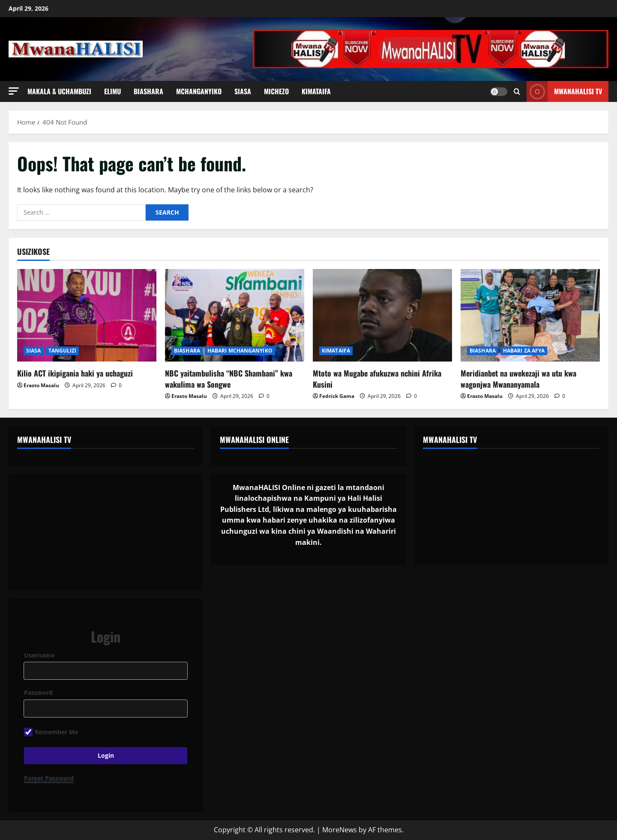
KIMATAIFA (316, 91)
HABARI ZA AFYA (524, 351)
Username (39, 655)
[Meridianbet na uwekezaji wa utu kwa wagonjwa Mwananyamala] (530, 315)
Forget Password (49, 778)
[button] (14, 91)
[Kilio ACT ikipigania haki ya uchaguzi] (87, 315)
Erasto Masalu (41, 385)
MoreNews (340, 830)
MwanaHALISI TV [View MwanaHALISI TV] (564, 91)
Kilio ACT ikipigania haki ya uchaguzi (75, 373)
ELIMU (112, 91)
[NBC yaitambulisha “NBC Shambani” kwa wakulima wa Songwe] (235, 315)
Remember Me (51, 732)
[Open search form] (517, 92)
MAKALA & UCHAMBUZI (59, 91)
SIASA (243, 91)
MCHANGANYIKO (199, 91)
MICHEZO (276, 91)
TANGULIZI (63, 351)
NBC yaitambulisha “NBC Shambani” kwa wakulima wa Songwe (229, 378)
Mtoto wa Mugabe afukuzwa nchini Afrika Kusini (377, 378)
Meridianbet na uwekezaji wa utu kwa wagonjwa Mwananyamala (518, 378)
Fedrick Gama (337, 396)
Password (38, 692)
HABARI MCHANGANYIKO (240, 351)
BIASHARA (148, 91)
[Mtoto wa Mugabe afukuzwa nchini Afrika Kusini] (382, 315)
